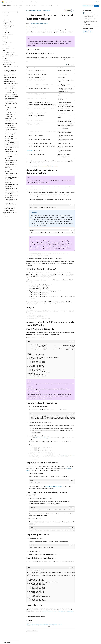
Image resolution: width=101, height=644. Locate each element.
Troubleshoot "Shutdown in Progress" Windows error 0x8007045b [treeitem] (11, 166)
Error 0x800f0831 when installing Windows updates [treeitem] (11, 123)
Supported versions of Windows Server (39, 23)
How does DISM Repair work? (90, 18)
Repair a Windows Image (37, 247)
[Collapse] (17, 9)
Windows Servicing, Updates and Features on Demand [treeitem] (11, 67)
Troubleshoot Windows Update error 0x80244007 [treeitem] (12, 200)
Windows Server (46, 10)
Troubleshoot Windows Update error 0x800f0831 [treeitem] (12, 185)
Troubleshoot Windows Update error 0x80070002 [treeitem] (12, 152)
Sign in (98, 2)
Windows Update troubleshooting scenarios (47, 166)
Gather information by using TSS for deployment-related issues (58, 611)
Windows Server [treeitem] (6, 15)
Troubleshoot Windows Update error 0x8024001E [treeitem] (12, 193)
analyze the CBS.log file (58, 249)
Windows (39, 10)
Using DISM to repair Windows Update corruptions (91, 16)
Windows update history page (42, 438)
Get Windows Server (88, 6)
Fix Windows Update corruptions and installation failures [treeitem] (11, 144)
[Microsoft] (3, 2)
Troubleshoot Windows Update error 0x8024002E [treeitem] (12, 197)
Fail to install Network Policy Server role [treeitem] (11, 139)
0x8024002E (30, 150)
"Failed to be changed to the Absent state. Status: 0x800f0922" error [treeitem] (11, 135)
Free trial (97, 6)
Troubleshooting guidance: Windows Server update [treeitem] (11, 92)
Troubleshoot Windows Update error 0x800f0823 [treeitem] (12, 182)
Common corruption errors (90, 13)
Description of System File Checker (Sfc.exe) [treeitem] (11, 99)
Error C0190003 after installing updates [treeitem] (12, 130)
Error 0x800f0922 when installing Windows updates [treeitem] (11, 126)
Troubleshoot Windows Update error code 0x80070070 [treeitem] (12, 161)
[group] (52, 233)
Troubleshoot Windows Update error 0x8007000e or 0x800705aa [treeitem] (12, 157)
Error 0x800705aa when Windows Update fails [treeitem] (10, 114)
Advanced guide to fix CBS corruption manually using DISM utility (91, 21)
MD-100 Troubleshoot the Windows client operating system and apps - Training (44, 624)
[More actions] (73, 11)
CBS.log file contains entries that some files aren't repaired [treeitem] (11, 95)
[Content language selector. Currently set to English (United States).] (8, 642)
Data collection (87, 24)
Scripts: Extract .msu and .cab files (53, 486)
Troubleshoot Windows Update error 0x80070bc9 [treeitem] (12, 174)
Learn (28, 10)
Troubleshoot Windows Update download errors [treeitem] (12, 149)
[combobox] (10, 12)
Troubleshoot (33, 10)
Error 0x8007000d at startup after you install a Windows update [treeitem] (11, 109)
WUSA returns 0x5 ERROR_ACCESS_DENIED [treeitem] (10, 204)
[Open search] (94, 2)
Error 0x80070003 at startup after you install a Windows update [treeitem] (11, 104)
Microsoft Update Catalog (67, 455)
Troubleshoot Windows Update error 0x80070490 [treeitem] (12, 171)
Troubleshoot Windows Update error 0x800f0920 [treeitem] (12, 189)
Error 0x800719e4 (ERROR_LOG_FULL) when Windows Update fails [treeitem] (11, 118)
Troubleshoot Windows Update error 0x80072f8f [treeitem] (12, 178)
